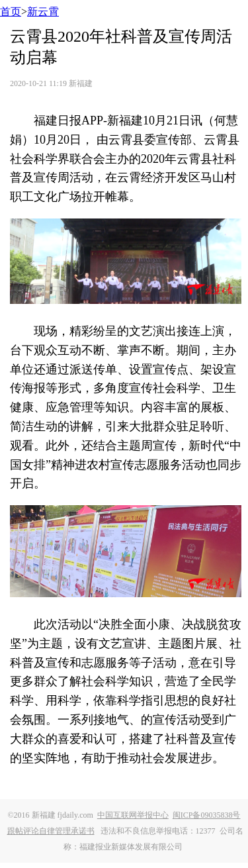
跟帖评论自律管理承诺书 (51, 831)
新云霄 (43, 12)
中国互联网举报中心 (133, 815)
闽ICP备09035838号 (207, 815)
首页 (11, 12)
